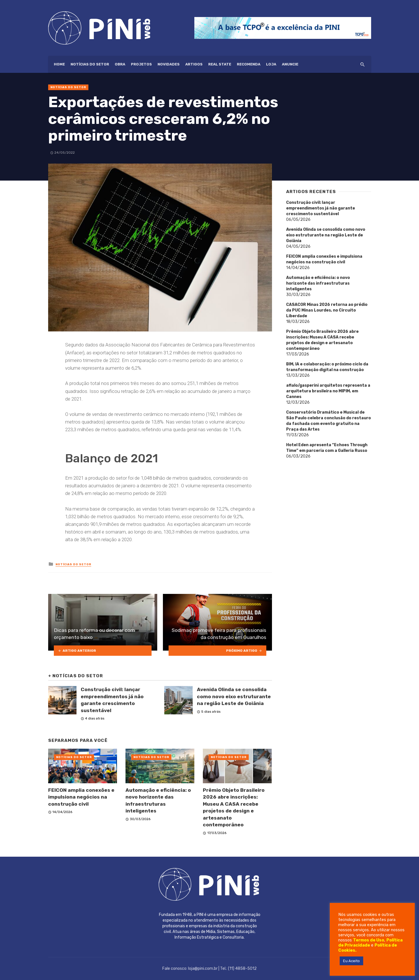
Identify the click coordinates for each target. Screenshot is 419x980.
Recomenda (249, 64)
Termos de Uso (369, 940)
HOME (59, 64)
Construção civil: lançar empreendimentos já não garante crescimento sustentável (112, 700)
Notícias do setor (90, 64)
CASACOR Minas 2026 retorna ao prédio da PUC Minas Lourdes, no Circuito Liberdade (327, 310)
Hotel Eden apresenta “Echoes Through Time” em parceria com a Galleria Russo (327, 448)
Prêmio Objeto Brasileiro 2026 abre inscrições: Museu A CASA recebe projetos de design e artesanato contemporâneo (234, 808)
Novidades (169, 64)
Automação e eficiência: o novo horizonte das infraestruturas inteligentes (158, 801)
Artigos (194, 64)
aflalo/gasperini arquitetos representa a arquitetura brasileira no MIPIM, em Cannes (328, 391)
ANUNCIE (290, 64)
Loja (271, 64)
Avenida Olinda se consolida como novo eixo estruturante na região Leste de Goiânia (234, 696)
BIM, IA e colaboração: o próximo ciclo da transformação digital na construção (327, 367)
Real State (220, 64)
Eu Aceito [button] (351, 961)
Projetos (141, 64)
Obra (120, 64)
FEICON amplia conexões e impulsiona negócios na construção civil (81, 797)
